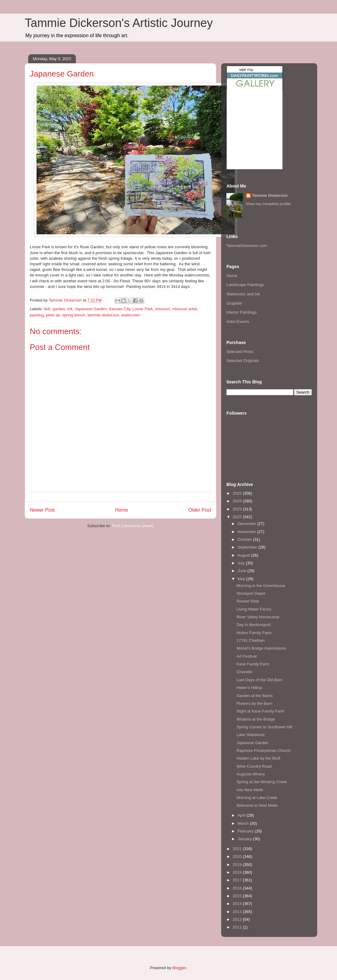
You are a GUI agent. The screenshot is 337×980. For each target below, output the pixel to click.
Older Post (200, 510)
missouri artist (185, 309)
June (243, 571)
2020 (238, 856)
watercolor (131, 315)
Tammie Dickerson (270, 195)
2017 (238, 880)
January (245, 839)
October (245, 539)
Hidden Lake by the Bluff (258, 758)
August (244, 555)
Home (122, 510)
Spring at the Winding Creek (262, 782)
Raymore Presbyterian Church (263, 750)
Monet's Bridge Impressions (261, 648)
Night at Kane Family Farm (260, 711)
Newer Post (42, 510)
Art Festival (246, 656)
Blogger (179, 968)
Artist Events (238, 322)
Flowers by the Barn (254, 703)
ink (70, 309)
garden (59, 309)
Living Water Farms (254, 609)
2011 (238, 927)
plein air (53, 315)
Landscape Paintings (245, 285)
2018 (238, 872)
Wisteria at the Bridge (256, 719)
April (242, 815)
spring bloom (74, 315)
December (247, 524)
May (242, 579)
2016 (238, 888)
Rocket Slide (248, 601)
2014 (238, 904)
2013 (238, 912)
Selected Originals (243, 361)
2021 (238, 849)
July (242, 563)
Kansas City (120, 309)
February (246, 831)
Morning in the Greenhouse (261, 586)
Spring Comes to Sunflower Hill (264, 727)
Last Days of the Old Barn (259, 680)
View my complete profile (268, 204)
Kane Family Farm (253, 664)
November (247, 532)
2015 (238, 896)
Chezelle (244, 672)
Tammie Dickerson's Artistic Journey (119, 23)
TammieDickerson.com (247, 246)
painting (37, 315)
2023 (238, 509)
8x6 (47, 309)
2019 (238, 865)
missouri (163, 309)
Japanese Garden (91, 309)
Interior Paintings (242, 312)
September (248, 547)
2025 (238, 493)
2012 (238, 919)
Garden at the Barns (254, 696)
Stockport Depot (251, 593)
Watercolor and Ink (243, 294)
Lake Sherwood (250, 735)
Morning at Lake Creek (257, 798)
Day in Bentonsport (254, 625)
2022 (238, 517)
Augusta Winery (251, 774)
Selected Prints (240, 352)
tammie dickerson (103, 315)
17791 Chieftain (250, 640)
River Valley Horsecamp (258, 617)
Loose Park (143, 309)
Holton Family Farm (254, 633)
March (244, 823)
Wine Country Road (254, 766)
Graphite (234, 303)
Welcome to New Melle (257, 805)
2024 (238, 501)
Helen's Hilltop (249, 688)
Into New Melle (250, 790)
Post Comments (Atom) (133, 526)
